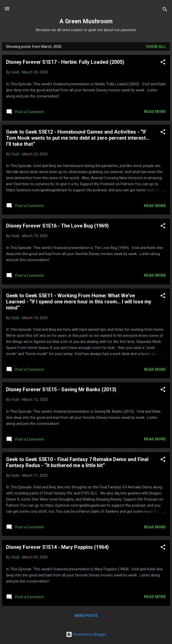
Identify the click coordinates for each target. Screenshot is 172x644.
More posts (86, 616)
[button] (163, 63)
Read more (155, 112)
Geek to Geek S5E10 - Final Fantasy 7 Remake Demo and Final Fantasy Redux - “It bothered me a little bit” (77, 462)
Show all (156, 47)
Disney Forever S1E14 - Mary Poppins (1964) (57, 547)
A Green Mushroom (86, 21)
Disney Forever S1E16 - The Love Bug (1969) (57, 226)
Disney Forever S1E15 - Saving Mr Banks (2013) (61, 389)
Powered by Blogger (86, 634)
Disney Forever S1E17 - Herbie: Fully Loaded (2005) (65, 62)
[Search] (165, 10)
